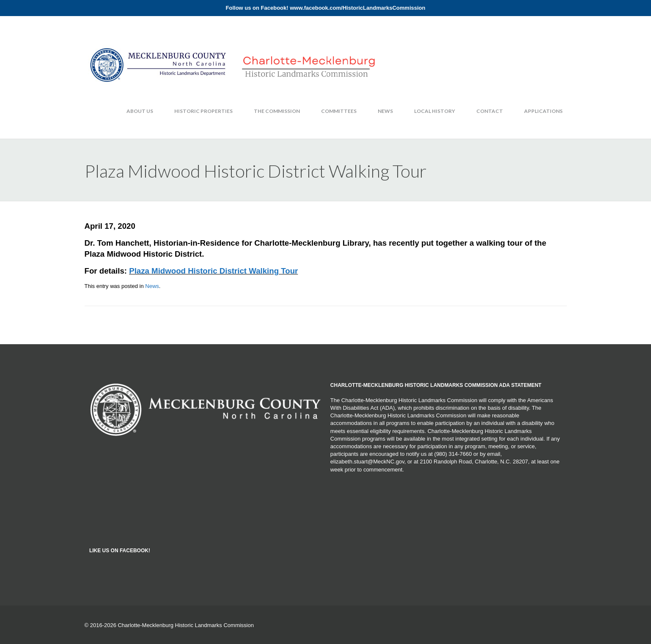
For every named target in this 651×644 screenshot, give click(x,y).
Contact (490, 111)
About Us (140, 111)
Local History (435, 111)
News (385, 111)
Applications (543, 111)
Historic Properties (203, 111)
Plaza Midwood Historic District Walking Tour (213, 271)
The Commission (277, 111)
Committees (339, 111)
